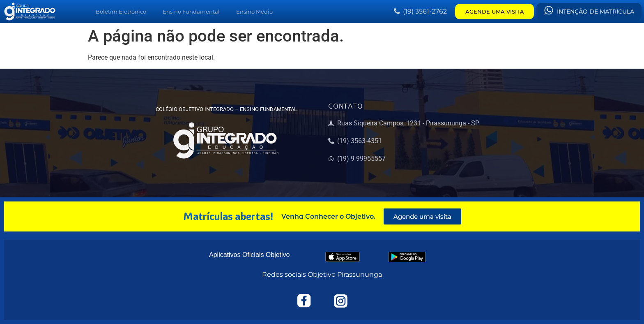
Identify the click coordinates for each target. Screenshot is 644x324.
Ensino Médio (254, 12)
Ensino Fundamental (191, 12)
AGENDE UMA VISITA (495, 12)
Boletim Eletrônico (121, 12)
